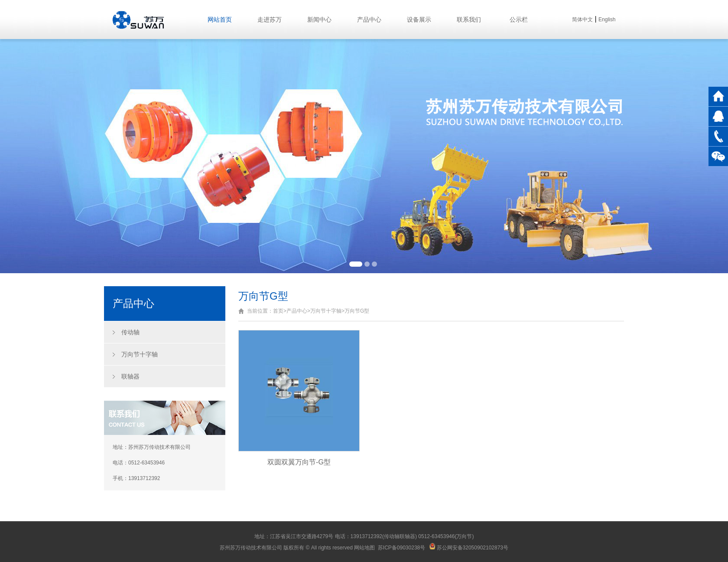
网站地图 (364, 548)
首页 (278, 311)
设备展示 (419, 20)
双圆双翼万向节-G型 (299, 462)
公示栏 (519, 20)
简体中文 (582, 20)
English (607, 20)
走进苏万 (270, 20)
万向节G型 (357, 311)
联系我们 (469, 20)
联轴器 (130, 376)
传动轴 (130, 332)
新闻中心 (319, 20)
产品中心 (369, 20)
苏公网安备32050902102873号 (469, 548)
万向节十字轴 (140, 354)
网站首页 (220, 20)
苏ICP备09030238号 (401, 548)
